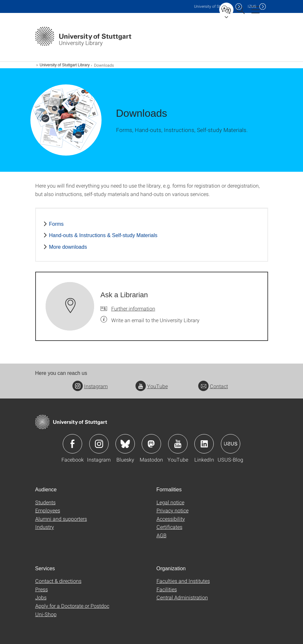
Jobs (41, 597)
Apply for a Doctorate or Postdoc (72, 606)
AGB (162, 535)
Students (45, 502)
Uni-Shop (46, 614)
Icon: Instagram (99, 444)
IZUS (252, 6)
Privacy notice (173, 510)
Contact (213, 386)
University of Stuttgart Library (65, 65)
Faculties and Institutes (183, 581)
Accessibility (171, 519)
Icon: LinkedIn (204, 444)
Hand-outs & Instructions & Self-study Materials (103, 235)
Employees (48, 510)
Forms (56, 224)
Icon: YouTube (178, 444)
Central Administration (182, 597)
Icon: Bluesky (125, 444)
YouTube (152, 386)
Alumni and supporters (61, 519)
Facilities (167, 589)
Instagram (90, 386)
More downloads (68, 247)
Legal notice (170, 502)
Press (42, 589)
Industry (45, 527)
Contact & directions (58, 581)
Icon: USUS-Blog (231, 444)
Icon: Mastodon (151, 444)
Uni (213, 6)
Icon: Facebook (72, 444)
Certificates (169, 527)
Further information (133, 308)
